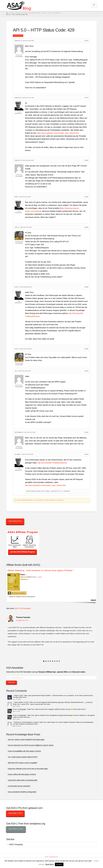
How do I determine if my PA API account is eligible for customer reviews (31, 745)
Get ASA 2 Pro (15, 813)
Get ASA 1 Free (16, 829)
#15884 (86, 227)
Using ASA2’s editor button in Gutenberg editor (23, 780)
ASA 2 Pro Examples (22, 608)
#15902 (86, 349)
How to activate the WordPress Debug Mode (22, 792)
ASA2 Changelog (16, 844)
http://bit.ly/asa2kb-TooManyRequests (52, 463)
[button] (94, 5)
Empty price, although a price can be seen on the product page (28, 769)
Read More (50, 864)
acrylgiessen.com (22, 620)
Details (39, 577)
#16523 (86, 371)
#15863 (86, 197)
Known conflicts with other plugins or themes (22, 774)
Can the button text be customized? (19, 786)
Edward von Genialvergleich (23, 722)
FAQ (21, 695)
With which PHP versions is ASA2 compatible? (23, 763)
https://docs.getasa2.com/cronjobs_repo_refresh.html (58, 133)
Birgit (16, 695)
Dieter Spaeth (19, 702)
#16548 (86, 454)
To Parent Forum (18, 36)
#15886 (86, 287)
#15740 (86, 98)
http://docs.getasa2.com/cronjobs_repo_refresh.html (45, 485)
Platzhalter (23, 709)
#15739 (86, 41)
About (36, 722)
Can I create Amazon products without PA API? (23, 757)
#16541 (86, 432)
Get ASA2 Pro (15, 521)
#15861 (86, 160)
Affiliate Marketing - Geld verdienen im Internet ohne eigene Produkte (41, 570)
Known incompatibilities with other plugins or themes (24, 751)
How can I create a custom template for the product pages (26, 740)
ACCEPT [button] (59, 864)
